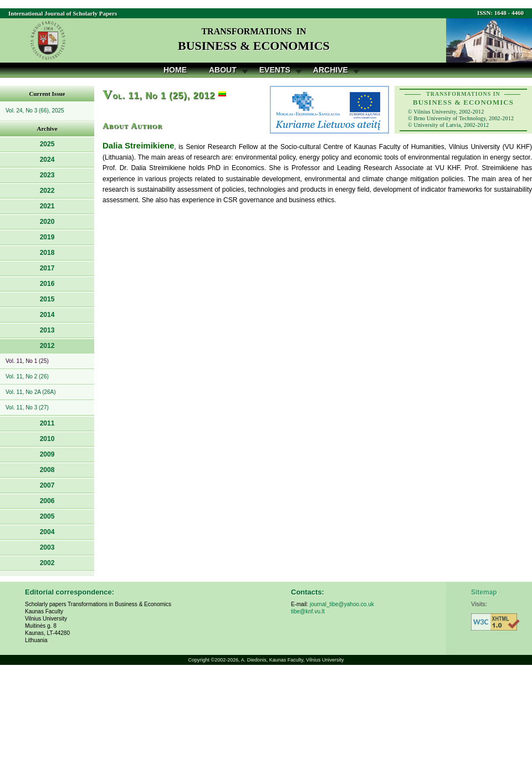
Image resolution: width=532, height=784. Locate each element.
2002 (47, 563)
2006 (47, 501)
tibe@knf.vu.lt (308, 611)
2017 (47, 268)
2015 (47, 299)
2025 (47, 144)
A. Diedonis (254, 660)
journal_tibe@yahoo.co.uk (342, 604)
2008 (47, 470)
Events (275, 70)
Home (175, 70)
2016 (47, 284)
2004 (47, 532)
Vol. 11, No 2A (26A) (31, 392)
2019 (47, 237)
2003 (47, 547)
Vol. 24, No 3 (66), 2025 (35, 111)
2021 (47, 206)
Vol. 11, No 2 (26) (27, 376)
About (223, 70)
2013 (47, 330)
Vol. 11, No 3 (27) (27, 408)
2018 (47, 253)
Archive (331, 70)
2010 (47, 439)
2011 (47, 423)
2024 (47, 160)
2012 (47, 346)
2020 (47, 222)
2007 (47, 485)
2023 (47, 175)
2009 (47, 454)
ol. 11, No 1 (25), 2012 (159, 96)
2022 (47, 191)
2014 (47, 315)
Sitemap (484, 592)
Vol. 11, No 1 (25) (27, 361)
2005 (47, 516)
